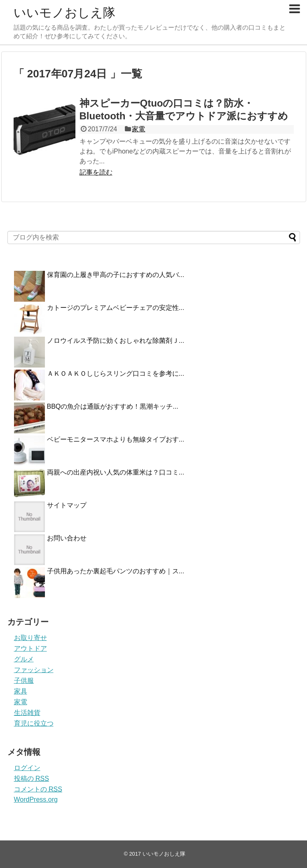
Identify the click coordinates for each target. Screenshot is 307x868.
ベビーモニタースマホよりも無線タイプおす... (116, 439)
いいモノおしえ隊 (64, 13)
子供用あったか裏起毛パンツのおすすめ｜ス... (116, 571)
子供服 (24, 681)
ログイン (27, 768)
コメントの (38, 789)
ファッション (34, 670)
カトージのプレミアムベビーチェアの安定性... (116, 308)
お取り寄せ (30, 638)
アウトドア (30, 648)
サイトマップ (67, 505)
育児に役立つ (34, 723)
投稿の (32, 778)
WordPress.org (36, 799)
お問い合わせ (67, 538)
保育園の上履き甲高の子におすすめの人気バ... (116, 275)
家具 (21, 691)
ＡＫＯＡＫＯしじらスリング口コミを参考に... (116, 373)
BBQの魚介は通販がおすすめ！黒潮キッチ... (113, 406)
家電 (138, 129)
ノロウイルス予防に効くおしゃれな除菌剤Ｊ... (116, 341)
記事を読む (96, 172)
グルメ (24, 659)
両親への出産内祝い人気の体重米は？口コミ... (116, 472)
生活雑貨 (27, 713)
